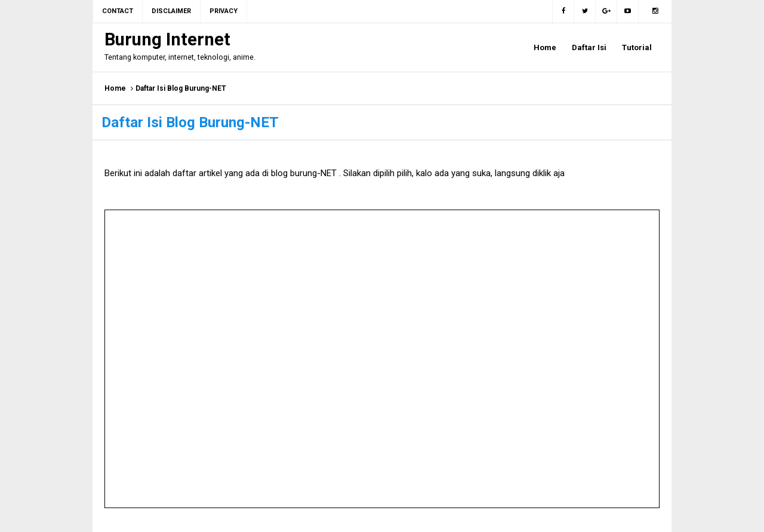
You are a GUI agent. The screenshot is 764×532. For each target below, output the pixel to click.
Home (115, 88)
